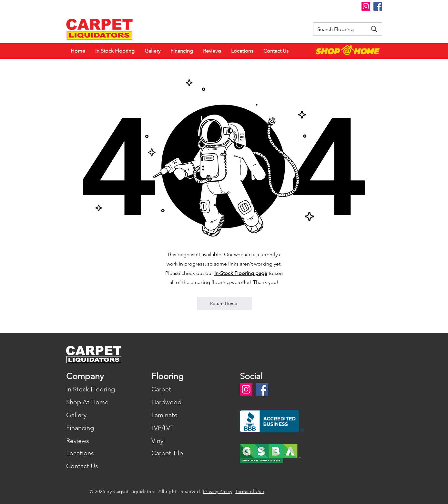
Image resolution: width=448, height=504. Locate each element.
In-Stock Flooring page (241, 273)
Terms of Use (250, 491)
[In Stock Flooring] (95, 389)
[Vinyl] (180, 441)
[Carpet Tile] (180, 453)
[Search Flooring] (348, 29)
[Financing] (95, 428)
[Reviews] (95, 441)
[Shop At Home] (95, 402)
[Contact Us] (95, 466)
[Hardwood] (180, 402)
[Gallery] (95, 415)
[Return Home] (224, 303)
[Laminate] (180, 415)
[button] (225, 6)
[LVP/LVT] (180, 428)
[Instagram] (366, 6)
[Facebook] (378, 6)
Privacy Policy (218, 491)
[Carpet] (180, 389)
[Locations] (95, 453)
